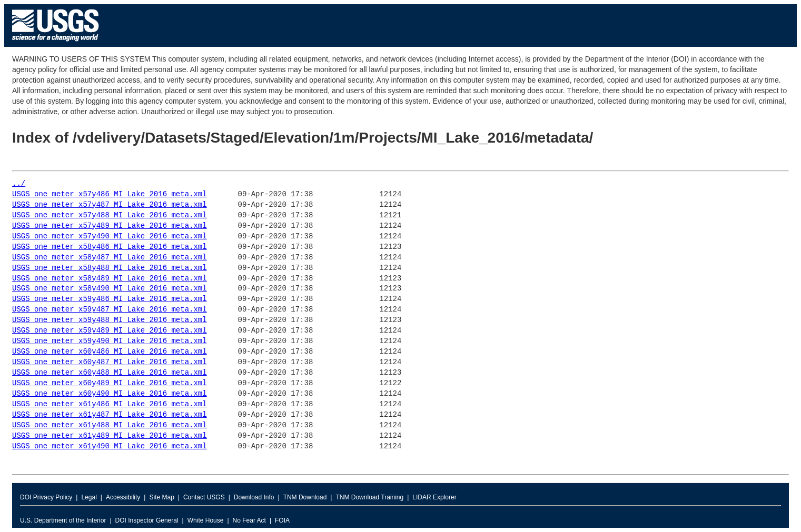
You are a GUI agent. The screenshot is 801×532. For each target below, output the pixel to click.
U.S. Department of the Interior (63, 520)
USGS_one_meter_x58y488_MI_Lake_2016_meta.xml (110, 268)
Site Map (161, 497)
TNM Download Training (369, 497)
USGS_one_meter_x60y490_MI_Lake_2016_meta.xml (110, 394)
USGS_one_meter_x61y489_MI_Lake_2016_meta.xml (110, 436)
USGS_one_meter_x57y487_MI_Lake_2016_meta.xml (110, 205)
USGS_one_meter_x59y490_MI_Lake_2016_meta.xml (110, 341)
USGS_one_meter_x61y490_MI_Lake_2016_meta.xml (110, 446)
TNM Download (305, 497)
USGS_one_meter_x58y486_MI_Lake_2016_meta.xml (110, 247)
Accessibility (123, 497)
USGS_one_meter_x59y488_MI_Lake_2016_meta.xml (110, 320)
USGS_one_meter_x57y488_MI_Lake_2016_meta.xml (110, 215)
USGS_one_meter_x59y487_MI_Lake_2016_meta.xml (110, 310)
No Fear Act (249, 520)
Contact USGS (204, 497)
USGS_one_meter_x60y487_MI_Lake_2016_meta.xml (110, 362)
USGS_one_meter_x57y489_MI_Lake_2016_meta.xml (110, 226)
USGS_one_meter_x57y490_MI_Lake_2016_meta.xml (110, 237)
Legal (89, 497)
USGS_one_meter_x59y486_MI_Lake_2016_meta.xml (110, 299)
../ (19, 184)
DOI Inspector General (147, 520)
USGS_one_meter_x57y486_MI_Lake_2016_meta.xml (110, 194)
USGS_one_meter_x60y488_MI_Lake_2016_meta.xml (110, 373)
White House (206, 520)
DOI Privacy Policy (46, 497)
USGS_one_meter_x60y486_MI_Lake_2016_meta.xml (110, 352)
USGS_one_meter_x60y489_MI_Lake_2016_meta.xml (110, 383)
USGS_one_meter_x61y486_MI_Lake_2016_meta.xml (110, 404)
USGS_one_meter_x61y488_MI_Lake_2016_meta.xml (110, 425)
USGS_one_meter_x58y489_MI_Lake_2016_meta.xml (110, 279)
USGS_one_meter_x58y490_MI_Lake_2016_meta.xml (110, 289)
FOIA (282, 520)
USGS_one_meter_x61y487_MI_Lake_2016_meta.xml (110, 415)
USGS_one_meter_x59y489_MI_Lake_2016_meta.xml (110, 331)
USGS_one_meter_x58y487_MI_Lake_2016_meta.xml (110, 258)
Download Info (254, 497)
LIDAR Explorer (434, 497)
